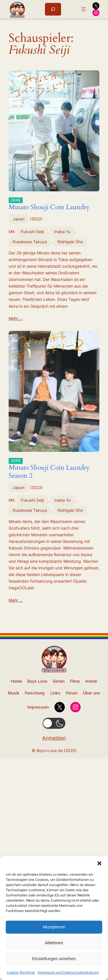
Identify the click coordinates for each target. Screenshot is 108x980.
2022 (36, 219)
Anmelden (54, 738)
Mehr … (16, 318)
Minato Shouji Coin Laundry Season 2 (49, 469)
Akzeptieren (54, 927)
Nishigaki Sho (70, 242)
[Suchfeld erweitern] (53, 9)
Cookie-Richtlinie (21, 972)
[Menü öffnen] (84, 9)
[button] (99, 863)
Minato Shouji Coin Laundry (49, 204)
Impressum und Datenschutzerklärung (68, 972)
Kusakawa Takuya (30, 242)
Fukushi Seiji (32, 232)
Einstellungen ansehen (54, 959)
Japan (19, 219)
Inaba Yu (62, 232)
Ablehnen (54, 943)
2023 (36, 487)
